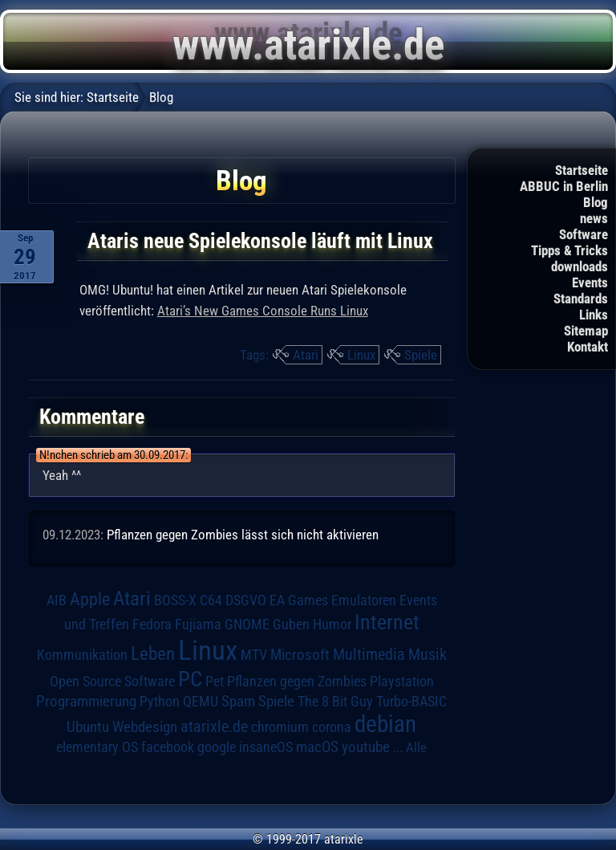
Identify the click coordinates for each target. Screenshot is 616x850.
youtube (366, 747)
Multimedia (369, 654)
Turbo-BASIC (411, 701)
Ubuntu (88, 727)
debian (385, 724)
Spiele (421, 355)
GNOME (247, 624)
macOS (317, 747)
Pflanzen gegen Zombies (297, 681)
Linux (361, 355)
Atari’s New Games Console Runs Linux (263, 311)
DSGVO (246, 600)
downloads (580, 266)
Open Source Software (112, 681)
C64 (211, 600)
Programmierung (86, 701)
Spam (238, 702)
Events (590, 283)
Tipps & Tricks (569, 250)
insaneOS (266, 747)
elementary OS (97, 747)
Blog (596, 202)
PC (190, 679)
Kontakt (588, 347)
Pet (215, 681)
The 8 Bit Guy (335, 701)
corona (332, 727)
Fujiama (198, 624)
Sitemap (586, 331)
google (217, 747)
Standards (581, 299)
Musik (428, 655)
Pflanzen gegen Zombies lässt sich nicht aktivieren (243, 535)
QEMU (201, 702)
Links (594, 315)
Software (584, 234)
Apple (90, 599)
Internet (387, 622)
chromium (280, 727)
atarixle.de (214, 727)
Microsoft (300, 655)
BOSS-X (175, 600)
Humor (332, 624)
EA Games (299, 600)
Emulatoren (364, 600)
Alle (416, 747)
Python (160, 702)
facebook (168, 747)
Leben (153, 654)
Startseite (582, 170)
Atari (306, 355)
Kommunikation (82, 655)
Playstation (402, 681)
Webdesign (145, 727)
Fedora (152, 624)
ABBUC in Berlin (564, 186)
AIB (57, 600)
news (594, 218)
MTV (254, 655)
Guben (291, 624)
